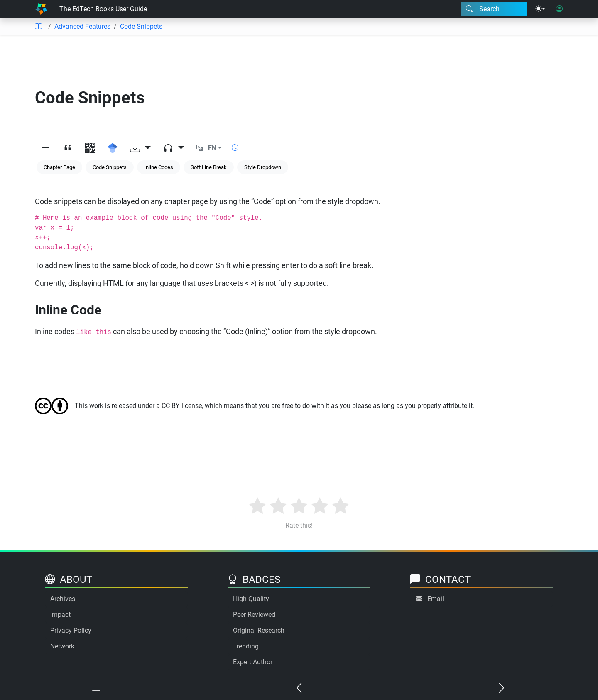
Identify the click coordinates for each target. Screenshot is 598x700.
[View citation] (68, 148)
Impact (60, 615)
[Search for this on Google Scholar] (113, 148)
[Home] (41, 9)
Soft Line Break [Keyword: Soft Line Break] (209, 167)
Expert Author (253, 662)
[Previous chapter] (299, 688)
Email (436, 599)
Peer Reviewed (254, 615)
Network (62, 646)
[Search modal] (494, 9)
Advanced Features (82, 26)
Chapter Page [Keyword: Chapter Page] (59, 167)
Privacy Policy (71, 630)
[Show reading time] (235, 148)
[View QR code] (90, 148)
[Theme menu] (540, 9)
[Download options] (140, 148)
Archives (63, 599)
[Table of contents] (38, 27)
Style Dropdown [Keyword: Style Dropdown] (263, 167)
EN (212, 148)
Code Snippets (141, 26)
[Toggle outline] (45, 148)
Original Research (259, 630)
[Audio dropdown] (174, 148)
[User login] (559, 9)
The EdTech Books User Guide (103, 9)
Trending (246, 646)
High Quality (251, 599)
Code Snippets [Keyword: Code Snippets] (110, 167)
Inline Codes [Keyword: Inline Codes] (159, 167)
